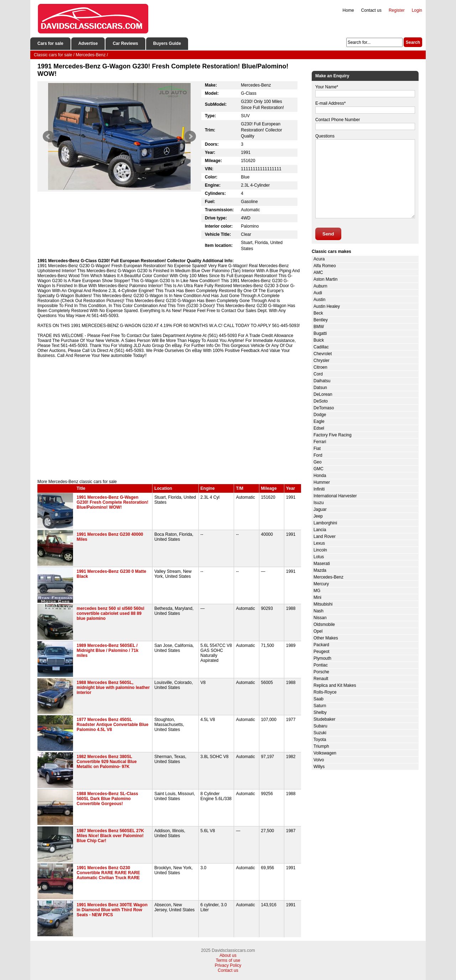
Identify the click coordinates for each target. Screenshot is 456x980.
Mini (317, 597)
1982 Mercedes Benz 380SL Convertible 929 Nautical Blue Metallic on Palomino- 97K (107, 762)
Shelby (320, 712)
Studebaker (324, 719)
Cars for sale (50, 43)
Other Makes (326, 638)
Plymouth (322, 658)
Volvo (319, 760)
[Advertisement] (169, 419)
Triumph (321, 746)
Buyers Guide (167, 43)
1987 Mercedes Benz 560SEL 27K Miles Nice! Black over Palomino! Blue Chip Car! (110, 836)
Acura (319, 259)
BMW (319, 327)
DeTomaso (324, 408)
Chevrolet (323, 354)
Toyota (320, 740)
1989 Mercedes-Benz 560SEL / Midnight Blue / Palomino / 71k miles (107, 650)
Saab (318, 699)
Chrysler (322, 361)
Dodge (320, 415)
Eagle (319, 421)
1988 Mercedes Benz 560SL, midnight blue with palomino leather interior (113, 688)
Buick (319, 340)
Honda (320, 476)
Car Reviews (125, 43)
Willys (319, 767)
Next (190, 136)
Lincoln (320, 550)
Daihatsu (322, 381)
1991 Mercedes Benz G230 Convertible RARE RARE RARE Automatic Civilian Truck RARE (108, 873)
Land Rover (325, 536)
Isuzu (319, 503)
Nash (318, 611)
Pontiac (321, 665)
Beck (318, 313)
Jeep (318, 516)
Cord (318, 374)
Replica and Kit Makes (335, 685)
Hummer (322, 482)
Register (397, 10)
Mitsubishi (323, 604)
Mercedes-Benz (328, 577)
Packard (321, 645)
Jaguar (320, 509)
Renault (321, 679)
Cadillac (321, 347)
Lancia (320, 530)
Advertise (88, 43)
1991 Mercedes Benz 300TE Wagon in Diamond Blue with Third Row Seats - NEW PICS (112, 910)
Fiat (317, 448)
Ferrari (320, 442)
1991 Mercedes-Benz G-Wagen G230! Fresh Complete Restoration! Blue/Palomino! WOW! (112, 502)
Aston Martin (325, 279)
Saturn (320, 706)
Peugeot (322, 652)
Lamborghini (325, 523)
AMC (318, 273)
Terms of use (228, 960)
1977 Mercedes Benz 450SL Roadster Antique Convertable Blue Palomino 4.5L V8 (113, 725)
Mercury (321, 584)
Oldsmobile (324, 624)
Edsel (319, 428)
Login (417, 10)
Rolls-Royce (325, 692)
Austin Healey (327, 306)
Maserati (322, 564)
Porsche (321, 672)
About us (228, 955)
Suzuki (320, 733)
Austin (319, 300)
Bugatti (320, 333)
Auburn (320, 286)
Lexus (319, 543)
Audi (318, 293)
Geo (318, 462)
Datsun (320, 388)
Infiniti (319, 489)
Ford (318, 455)
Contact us (371, 10)
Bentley (321, 320)
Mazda (320, 570)
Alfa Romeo (325, 266)
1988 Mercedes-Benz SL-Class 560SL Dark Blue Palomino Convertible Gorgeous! (107, 799)
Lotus (319, 557)
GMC (318, 469)
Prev (48, 136)
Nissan (320, 618)
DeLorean (323, 394)
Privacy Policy (228, 965)
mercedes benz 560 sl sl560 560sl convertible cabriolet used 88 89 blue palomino (110, 613)
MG (317, 591)
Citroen (320, 367)
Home (348, 10)
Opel (318, 631)
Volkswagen (325, 753)
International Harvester (335, 496)
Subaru (320, 726)
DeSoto (321, 401)
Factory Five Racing (333, 435)
